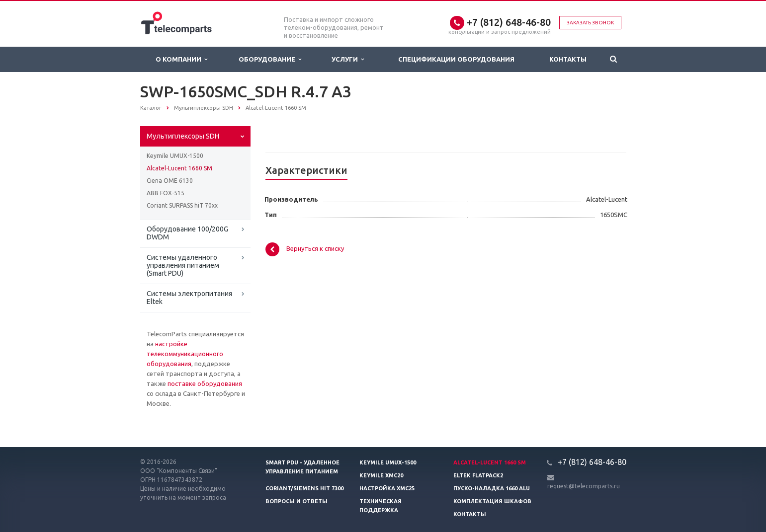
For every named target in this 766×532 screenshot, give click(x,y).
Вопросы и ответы (297, 501)
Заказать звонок (590, 23)
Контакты (568, 59)
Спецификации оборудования (456, 59)
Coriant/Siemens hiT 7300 (304, 488)
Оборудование (270, 59)
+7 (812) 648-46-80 (509, 22)
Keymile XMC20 (381, 475)
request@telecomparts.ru (584, 486)
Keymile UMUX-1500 (175, 156)
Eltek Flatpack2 (478, 475)
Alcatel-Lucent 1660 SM (179, 168)
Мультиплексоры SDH (183, 136)
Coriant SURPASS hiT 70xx (182, 205)
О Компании (181, 59)
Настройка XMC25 (387, 488)
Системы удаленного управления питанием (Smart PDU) (183, 265)
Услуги (348, 59)
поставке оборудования (205, 383)
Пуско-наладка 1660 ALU (492, 488)
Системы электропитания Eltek (189, 298)
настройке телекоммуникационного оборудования (185, 354)
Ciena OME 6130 (170, 181)
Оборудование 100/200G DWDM (187, 233)
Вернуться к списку (305, 249)
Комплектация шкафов (492, 501)
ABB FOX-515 (166, 193)
